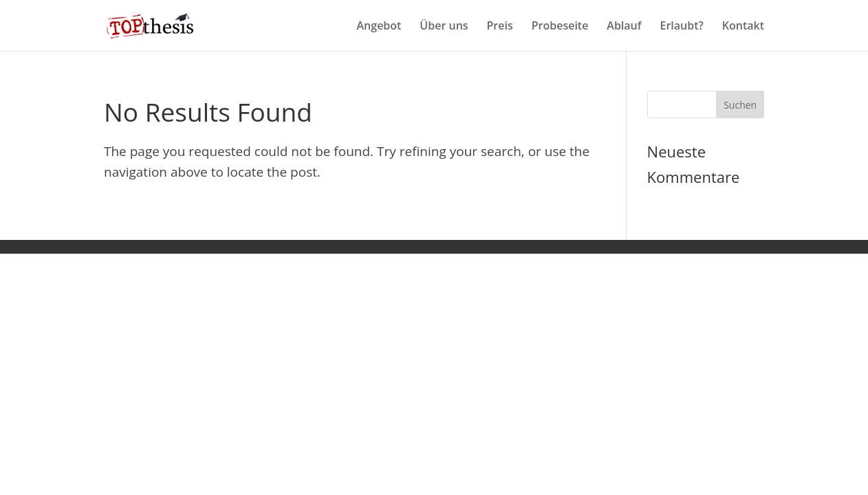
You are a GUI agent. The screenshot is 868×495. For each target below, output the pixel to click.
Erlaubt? (682, 27)
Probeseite (560, 27)
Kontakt (743, 27)
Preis (500, 27)
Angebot (379, 27)
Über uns (444, 27)
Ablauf (624, 27)
